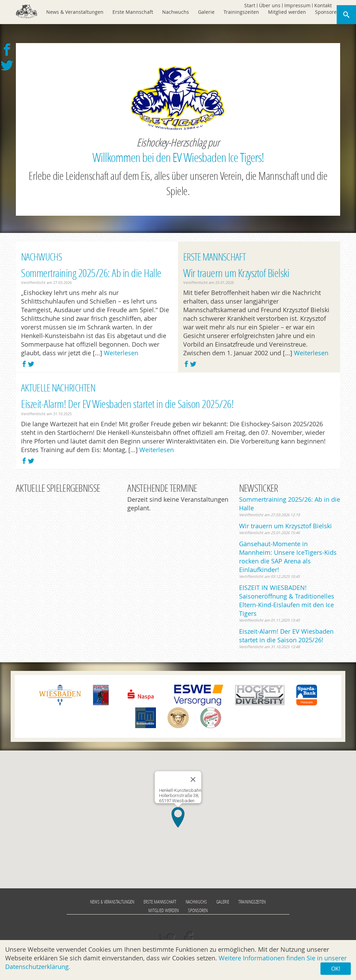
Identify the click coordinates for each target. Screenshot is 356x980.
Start (250, 6)
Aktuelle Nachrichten (58, 388)
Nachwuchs (176, 12)
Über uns (270, 6)
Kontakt (323, 6)
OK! (336, 969)
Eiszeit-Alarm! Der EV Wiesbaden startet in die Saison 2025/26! (127, 404)
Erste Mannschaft (133, 12)
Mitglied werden (287, 12)
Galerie (206, 12)
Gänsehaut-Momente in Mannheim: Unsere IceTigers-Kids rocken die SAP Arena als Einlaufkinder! (288, 557)
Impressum (297, 6)
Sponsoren (327, 12)
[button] (178, 817)
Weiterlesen (121, 353)
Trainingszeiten (241, 12)
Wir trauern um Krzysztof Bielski (236, 273)
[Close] (193, 779)
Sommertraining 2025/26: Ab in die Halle (91, 273)
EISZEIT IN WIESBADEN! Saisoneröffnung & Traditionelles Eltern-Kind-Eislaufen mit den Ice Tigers (287, 600)
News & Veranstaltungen (75, 12)
